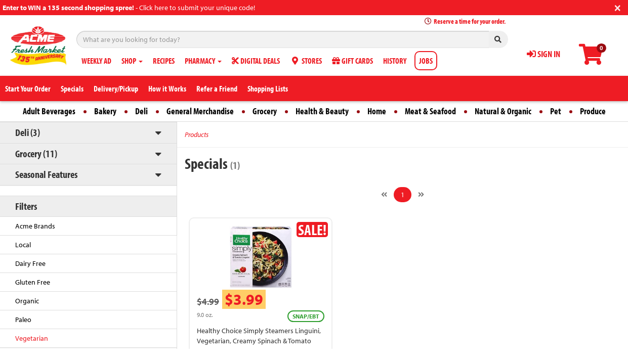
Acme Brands (35, 226)
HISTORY (395, 61)
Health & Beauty (322, 111)
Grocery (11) (36, 153)
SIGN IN (543, 54)
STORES (306, 61)
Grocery (265, 111)
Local (23, 245)
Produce (593, 111)
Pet (556, 111)
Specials (72, 88)
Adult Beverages (49, 111)
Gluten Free (33, 282)
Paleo (23, 320)
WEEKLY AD (96, 61)
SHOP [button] (132, 61)
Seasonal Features (46, 174)
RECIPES (164, 61)
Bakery (105, 111)
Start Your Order (28, 88)
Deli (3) (28, 132)
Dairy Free (30, 263)
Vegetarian (32, 338)
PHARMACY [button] (203, 61)
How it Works (167, 88)
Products (197, 134)
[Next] (421, 195)
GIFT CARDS (352, 61)
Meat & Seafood (430, 111)
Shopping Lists (268, 88)
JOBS (426, 61)
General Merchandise (200, 111)
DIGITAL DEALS (256, 61)
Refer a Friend (217, 88)
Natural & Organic (503, 111)
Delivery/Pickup (116, 88)
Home (377, 111)
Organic (27, 301)
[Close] (618, 7)
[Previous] (384, 195)
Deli (141, 111)
